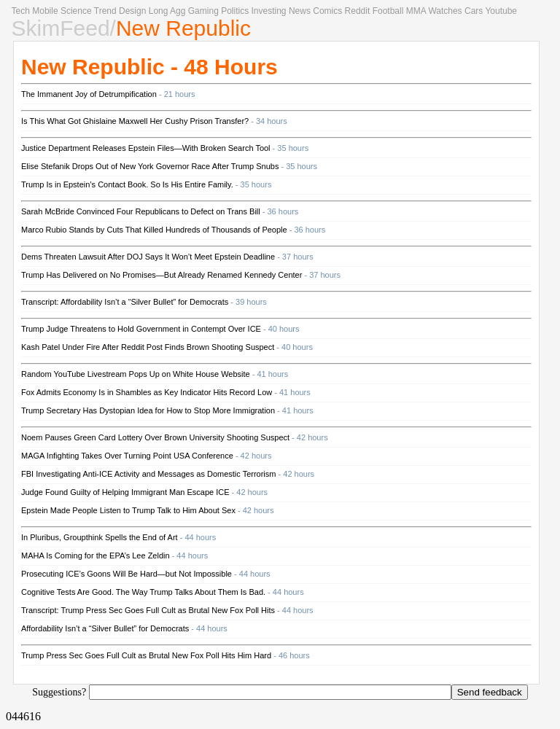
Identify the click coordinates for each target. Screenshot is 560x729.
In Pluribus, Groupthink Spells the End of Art (100, 537)
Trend (105, 11)
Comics (327, 11)
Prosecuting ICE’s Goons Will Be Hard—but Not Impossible (127, 574)
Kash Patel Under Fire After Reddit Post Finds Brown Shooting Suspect (148, 347)
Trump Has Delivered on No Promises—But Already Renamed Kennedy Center (162, 275)
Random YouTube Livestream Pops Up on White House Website (136, 374)
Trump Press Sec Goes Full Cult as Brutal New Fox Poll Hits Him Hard (146, 655)
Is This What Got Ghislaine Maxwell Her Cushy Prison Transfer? (135, 121)
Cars (474, 11)
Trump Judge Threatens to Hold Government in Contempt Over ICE (141, 329)
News (300, 11)
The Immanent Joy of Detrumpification (89, 94)
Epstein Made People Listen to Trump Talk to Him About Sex (128, 510)
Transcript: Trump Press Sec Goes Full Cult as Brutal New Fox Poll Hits (148, 610)
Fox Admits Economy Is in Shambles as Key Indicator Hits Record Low (147, 392)
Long (159, 11)
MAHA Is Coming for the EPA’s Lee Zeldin (96, 555)
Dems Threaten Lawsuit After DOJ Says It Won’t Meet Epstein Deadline (148, 257)
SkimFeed (61, 28)
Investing (269, 11)
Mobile (45, 11)
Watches (445, 11)
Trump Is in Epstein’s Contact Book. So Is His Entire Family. (127, 184)
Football (388, 11)
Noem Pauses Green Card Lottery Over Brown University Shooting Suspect (155, 437)
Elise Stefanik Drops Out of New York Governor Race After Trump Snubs (150, 166)
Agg (178, 11)
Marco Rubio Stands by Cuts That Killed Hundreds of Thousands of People (154, 230)
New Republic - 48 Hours (149, 67)
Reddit (358, 11)
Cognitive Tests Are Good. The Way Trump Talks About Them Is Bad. (143, 592)
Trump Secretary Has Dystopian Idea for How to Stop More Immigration (148, 410)
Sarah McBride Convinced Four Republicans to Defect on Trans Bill (141, 211)
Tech (21, 11)
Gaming (203, 11)
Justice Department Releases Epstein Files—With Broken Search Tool (146, 148)
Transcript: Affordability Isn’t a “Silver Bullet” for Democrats (125, 302)
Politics (235, 11)
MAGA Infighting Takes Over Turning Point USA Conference (127, 456)
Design (132, 11)
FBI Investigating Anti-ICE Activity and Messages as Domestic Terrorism (148, 474)
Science (76, 11)
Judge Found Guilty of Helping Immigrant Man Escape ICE (125, 492)
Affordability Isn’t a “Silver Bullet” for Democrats (105, 628)
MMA (416, 11)
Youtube (501, 11)
